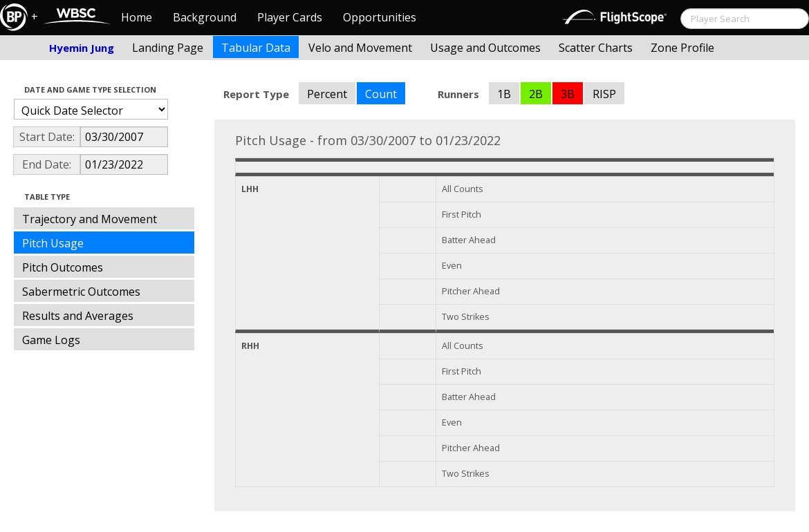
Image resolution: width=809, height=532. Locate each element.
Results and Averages (78, 316)
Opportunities (380, 17)
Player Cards (290, 17)
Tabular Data (256, 48)
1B (504, 94)
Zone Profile (682, 48)
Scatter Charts (596, 48)
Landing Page (168, 48)
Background (205, 17)
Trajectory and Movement (90, 219)
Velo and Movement (360, 48)
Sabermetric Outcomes (81, 292)
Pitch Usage (53, 243)
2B (536, 94)
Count (381, 94)
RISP (604, 94)
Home (137, 17)
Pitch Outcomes (63, 267)
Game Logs (51, 340)
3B (568, 94)
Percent (327, 94)
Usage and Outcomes (485, 48)
